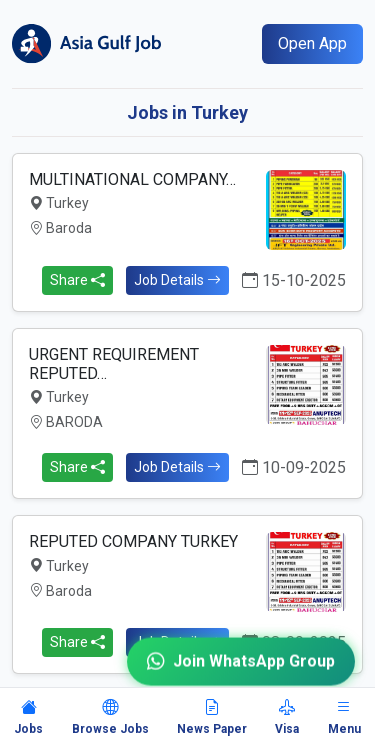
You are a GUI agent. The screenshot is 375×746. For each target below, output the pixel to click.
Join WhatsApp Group (241, 655)
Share (77, 280)
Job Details (177, 280)
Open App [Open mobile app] (312, 43)
